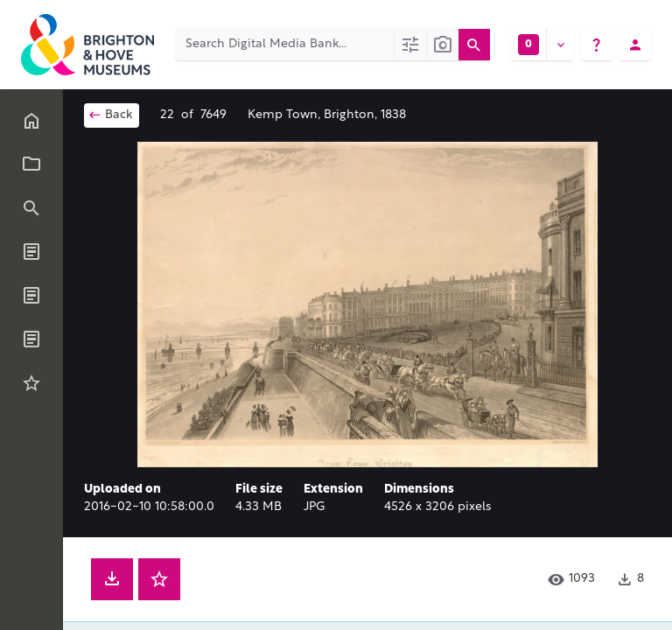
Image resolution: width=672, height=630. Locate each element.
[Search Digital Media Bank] (284, 45)
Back (110, 115)
